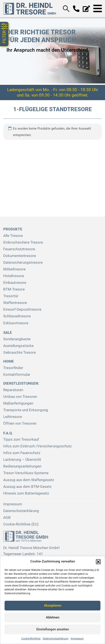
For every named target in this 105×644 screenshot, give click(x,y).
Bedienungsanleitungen (22, 466)
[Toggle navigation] (98, 9)
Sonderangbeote (17, 339)
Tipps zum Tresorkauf (21, 439)
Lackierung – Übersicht (22, 460)
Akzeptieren (53, 605)
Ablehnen (53, 617)
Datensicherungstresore (23, 263)
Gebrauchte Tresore (19, 353)
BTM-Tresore (14, 289)
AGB (7, 518)
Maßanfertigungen (18, 403)
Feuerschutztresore (19, 249)
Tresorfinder (13, 368)
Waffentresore (15, 303)
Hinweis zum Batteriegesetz (26, 493)
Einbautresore (15, 283)
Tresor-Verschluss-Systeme (26, 473)
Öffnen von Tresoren (20, 423)
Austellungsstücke (18, 346)
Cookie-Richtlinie (31, 639)
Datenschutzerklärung (56, 639)
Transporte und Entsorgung (26, 410)
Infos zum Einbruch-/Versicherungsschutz (37, 446)
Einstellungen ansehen (53, 629)
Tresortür (11, 296)
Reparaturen (13, 390)
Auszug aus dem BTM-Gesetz (27, 487)
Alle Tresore (13, 236)
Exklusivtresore (16, 323)
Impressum (77, 639)
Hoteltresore (14, 276)
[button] (98, 562)
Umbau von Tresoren (20, 397)
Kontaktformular (17, 375)
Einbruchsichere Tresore (23, 242)
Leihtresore (13, 417)
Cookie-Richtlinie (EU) (21, 524)
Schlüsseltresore (17, 316)
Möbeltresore (14, 269)
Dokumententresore (20, 256)
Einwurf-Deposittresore (22, 309)
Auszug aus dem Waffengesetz (29, 480)
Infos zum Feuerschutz (22, 453)
